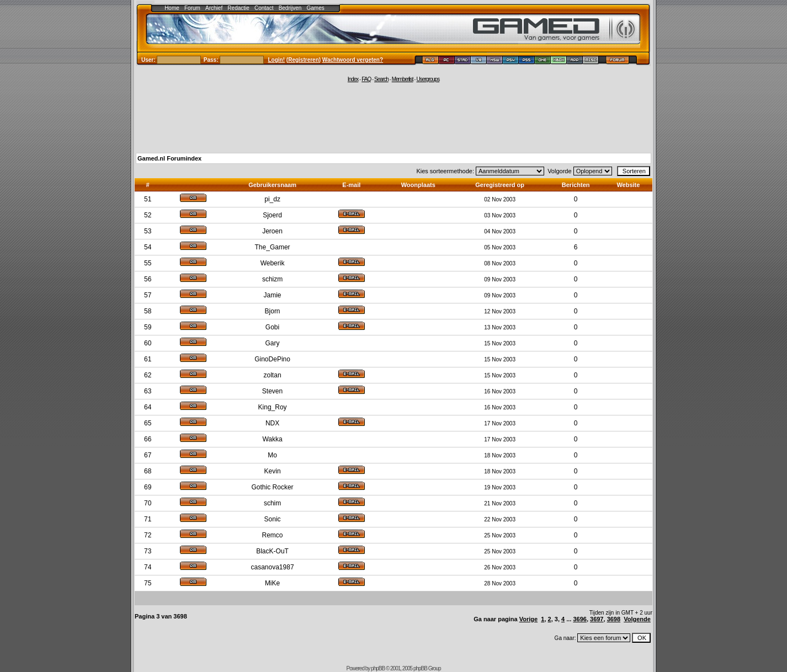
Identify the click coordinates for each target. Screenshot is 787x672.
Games (316, 8)
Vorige (528, 619)
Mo (272, 455)
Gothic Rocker (273, 487)
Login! (277, 60)
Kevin (273, 471)
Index (353, 79)
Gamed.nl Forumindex (169, 158)
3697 (597, 619)
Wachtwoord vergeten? (353, 60)
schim (272, 503)
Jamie (273, 295)
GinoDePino (272, 359)
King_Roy (273, 407)
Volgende (637, 619)
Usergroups (428, 79)
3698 (614, 619)
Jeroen (272, 231)
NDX (272, 423)
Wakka (272, 439)
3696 (579, 619)
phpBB (378, 668)
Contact (264, 8)
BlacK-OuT (272, 551)
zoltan (273, 375)
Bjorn (273, 311)
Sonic (273, 519)
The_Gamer (273, 247)
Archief (214, 8)
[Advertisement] (393, 117)
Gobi (272, 327)
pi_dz (272, 199)
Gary (273, 343)
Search (381, 79)
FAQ (366, 79)
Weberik (273, 263)
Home (172, 8)
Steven (272, 391)
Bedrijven (290, 8)
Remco (273, 535)
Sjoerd (272, 215)
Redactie (238, 8)
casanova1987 (273, 567)
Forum (192, 8)
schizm (272, 279)
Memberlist (403, 79)
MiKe (272, 583)
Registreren (304, 60)
